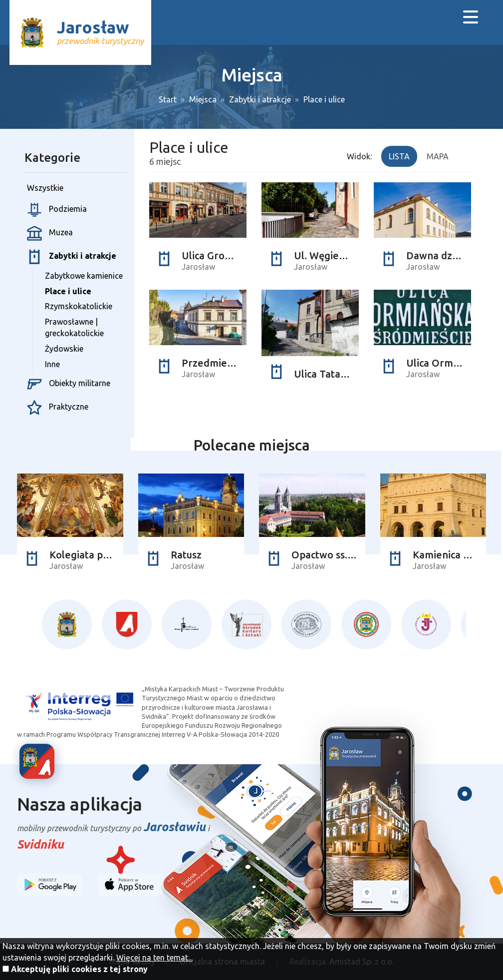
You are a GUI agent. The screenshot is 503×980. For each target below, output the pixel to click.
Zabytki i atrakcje (260, 99)
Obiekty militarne (69, 384)
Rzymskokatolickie (79, 306)
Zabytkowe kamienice (84, 276)
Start (168, 99)
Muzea (50, 233)
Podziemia (57, 210)
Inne (52, 364)
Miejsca (203, 99)
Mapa (438, 156)
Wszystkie (45, 188)
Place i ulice (324, 99)
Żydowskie (64, 349)
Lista (399, 156)
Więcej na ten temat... (154, 958)
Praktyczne (58, 408)
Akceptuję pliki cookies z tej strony (79, 969)
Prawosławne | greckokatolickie (74, 327)
